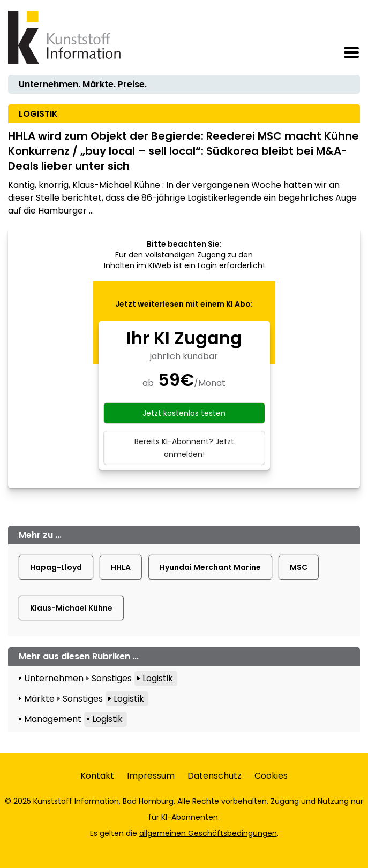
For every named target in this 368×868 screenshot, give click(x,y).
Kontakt (97, 776)
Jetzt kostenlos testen (184, 413)
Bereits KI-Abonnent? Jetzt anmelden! (184, 448)
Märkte (39, 699)
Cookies (271, 776)
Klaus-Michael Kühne (71, 608)
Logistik (158, 678)
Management (53, 719)
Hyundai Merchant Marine (210, 567)
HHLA (121, 567)
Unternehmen (54, 678)
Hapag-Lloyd (56, 567)
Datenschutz (215, 776)
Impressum (151, 776)
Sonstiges (112, 678)
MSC (299, 567)
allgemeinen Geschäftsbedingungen (208, 833)
